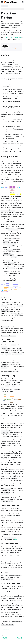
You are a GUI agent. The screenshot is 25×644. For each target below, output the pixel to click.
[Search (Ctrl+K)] (23, 2)
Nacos (16, 540)
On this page (5, 9)
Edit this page (5, 630)
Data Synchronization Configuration (12, 37)
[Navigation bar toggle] (2, 2)
